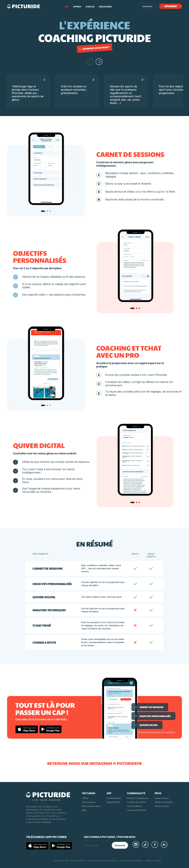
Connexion (147, 6)
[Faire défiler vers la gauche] (90, 62)
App (67, 7)
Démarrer (171, 6)
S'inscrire (120, 845)
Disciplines (105, 7)
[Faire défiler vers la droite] (99, 62)
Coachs (90, 7)
